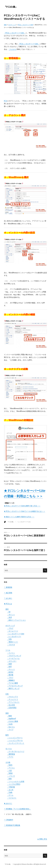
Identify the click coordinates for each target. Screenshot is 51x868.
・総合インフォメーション (16, 620)
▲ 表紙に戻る (42, 839)
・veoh (10, 724)
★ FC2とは (8, 604)
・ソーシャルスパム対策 (16, 781)
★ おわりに (8, 803)
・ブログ (10, 628)
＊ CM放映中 (9, 820)
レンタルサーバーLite (24, 522)
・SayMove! (11, 719)
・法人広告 (11, 705)
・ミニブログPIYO (14, 784)
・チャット (11, 669)
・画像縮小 (11, 680)
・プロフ (10, 677)
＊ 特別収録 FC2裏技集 (12, 825)
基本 (7, 609)
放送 (7, 713)
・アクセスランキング (15, 686)
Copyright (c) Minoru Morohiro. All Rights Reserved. (30, 864)
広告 (7, 694)
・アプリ (10, 757)
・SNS (9, 779)
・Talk (10, 792)
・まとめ (10, 790)
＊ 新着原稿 (8, 587)
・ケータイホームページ (16, 751)
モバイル (9, 749)
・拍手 (9, 667)
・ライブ (10, 729)
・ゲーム (10, 795)
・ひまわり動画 (13, 721)
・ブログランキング (14, 656)
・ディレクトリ (13, 699)
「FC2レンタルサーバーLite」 (15, 33)
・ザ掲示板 (11, 787)
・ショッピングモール (15, 740)
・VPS (9, 639)
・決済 (9, 617)
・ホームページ (13, 631)
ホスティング (12, 25)
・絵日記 (10, 672)
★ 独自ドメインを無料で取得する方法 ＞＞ (19, 517)
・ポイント (11, 615)
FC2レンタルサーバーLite (25, 25)
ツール (8, 650)
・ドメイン (11, 653)
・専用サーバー (13, 642)
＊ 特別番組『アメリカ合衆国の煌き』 (17, 809)
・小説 (9, 771)
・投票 (9, 664)
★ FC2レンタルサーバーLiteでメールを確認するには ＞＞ (25, 511)
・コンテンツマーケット (16, 743)
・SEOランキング (13, 688)
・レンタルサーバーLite (16, 634)
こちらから (13, 49)
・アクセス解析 (13, 683)
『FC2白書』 (11, 7)
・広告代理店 (12, 708)
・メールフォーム (13, 658)
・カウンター (12, 661)
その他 (8, 762)
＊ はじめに (8, 598)
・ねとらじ (11, 727)
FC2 (5, 101)
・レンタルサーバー (14, 636)
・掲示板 (10, 675)
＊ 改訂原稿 (8, 593)
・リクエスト (12, 798)
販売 (7, 735)
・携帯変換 (11, 754)
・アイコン (11, 768)
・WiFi (10, 765)
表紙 (5, 25)
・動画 (9, 716)
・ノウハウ (11, 776)
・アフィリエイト (13, 702)
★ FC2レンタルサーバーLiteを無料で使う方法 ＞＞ (22, 506)
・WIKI (10, 773)
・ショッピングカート (15, 738)
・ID (9, 612)
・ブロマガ (11, 645)
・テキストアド (13, 697)
